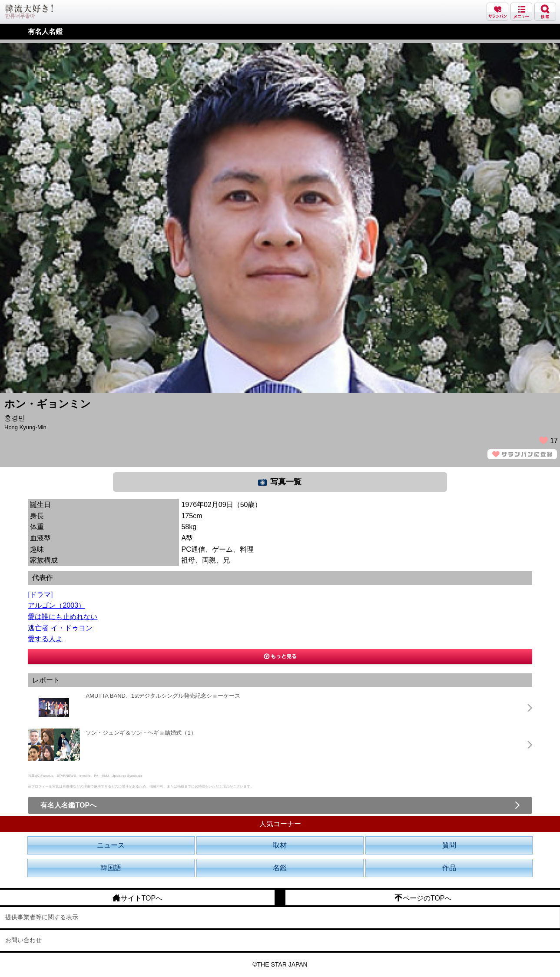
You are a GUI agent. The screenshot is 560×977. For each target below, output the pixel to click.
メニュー (521, 12)
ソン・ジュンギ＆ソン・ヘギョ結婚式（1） (141, 733)
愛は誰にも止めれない (63, 617)
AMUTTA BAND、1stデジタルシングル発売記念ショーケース (163, 696)
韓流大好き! (29, 12)
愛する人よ (45, 639)
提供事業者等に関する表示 (42, 917)
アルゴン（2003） (56, 605)
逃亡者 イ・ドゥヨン (60, 628)
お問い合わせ (23, 940)
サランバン (497, 12)
